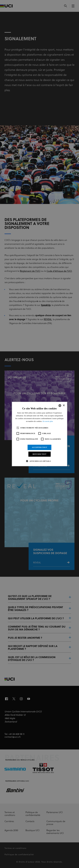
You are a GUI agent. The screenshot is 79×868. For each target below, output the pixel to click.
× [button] (64, 405)
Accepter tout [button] (39, 447)
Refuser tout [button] (39, 454)
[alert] (39, 434)
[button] (39, 461)
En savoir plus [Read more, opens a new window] (48, 421)
